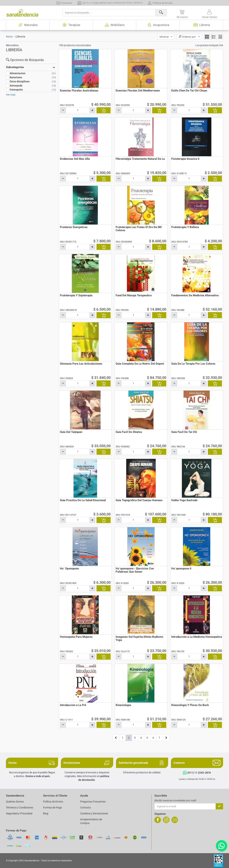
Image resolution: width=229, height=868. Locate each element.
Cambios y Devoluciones (94, 813)
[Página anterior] (116, 738)
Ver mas (11, 95)
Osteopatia (16, 90)
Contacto (64, 3)
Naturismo (16, 77)
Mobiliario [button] (114, 25)
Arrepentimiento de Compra (91, 821)
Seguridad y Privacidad (19, 813)
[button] (182, 13)
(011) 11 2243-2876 (110, 3)
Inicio (9, 37)
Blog (46, 813)
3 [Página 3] (135, 738)
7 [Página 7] (159, 738)
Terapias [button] (71, 25)
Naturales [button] (28, 25)
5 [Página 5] (147, 738)
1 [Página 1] (123, 738)
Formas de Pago (53, 808)
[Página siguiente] (166, 738)
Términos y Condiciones (19, 808)
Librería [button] (201, 25)
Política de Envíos (160, 3)
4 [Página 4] (141, 738)
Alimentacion (18, 73)
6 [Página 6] (153, 738)
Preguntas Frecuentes (93, 802)
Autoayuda (16, 86)
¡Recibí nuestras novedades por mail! (175, 800)
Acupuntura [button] (158, 25)
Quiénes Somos (15, 802)
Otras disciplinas (20, 81)
